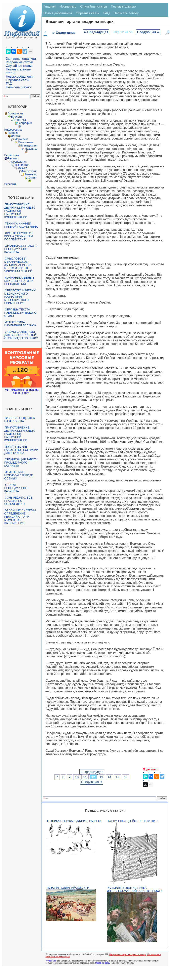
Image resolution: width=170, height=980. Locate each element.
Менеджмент (30, 145)
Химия (32, 178)
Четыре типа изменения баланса (20, 324)
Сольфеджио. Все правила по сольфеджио (18, 501)
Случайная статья (19, 66)
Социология (19, 162)
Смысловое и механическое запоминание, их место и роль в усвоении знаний (18, 265)
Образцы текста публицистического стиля (20, 313)
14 (109, 777)
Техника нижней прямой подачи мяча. (21, 225)
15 (117, 777)
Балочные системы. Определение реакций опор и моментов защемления (21, 517)
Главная (50, 6)
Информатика (13, 130)
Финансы (31, 174)
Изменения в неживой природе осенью (19, 475)
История (13, 133)
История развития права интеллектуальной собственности (135, 889)
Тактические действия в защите (133, 821)
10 (77, 777)
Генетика (20, 120)
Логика (16, 136)
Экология (10, 184)
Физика (23, 168)
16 (126, 777)
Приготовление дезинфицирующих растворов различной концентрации (20, 211)
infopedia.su (51, 961)
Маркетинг (21, 139)
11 (85, 777)
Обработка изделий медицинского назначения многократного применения (20, 297)
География (25, 123)
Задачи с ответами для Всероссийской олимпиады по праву (21, 335)
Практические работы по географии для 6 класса (21, 450)
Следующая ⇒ (148, 32)
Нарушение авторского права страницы (128, 954)
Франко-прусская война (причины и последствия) (19, 236)
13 (101, 777)
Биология (17, 117)
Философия (29, 171)
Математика (26, 142)
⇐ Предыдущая (96, 32)
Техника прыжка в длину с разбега (74, 821)
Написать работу (19, 87)
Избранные (68, 6)
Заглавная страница (21, 59)
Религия (13, 158)
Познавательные (123, 6)
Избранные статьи (20, 62)
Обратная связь (18, 80)
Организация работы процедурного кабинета (21, 249)
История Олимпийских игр (68, 888)
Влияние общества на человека (20, 420)
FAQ (9, 84)
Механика (31, 149)
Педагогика (12, 155)
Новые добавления (20, 77)
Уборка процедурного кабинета (16, 488)
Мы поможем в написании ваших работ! (22, 391)
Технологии (22, 165)
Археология (15, 113)
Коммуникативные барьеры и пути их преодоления (19, 281)
